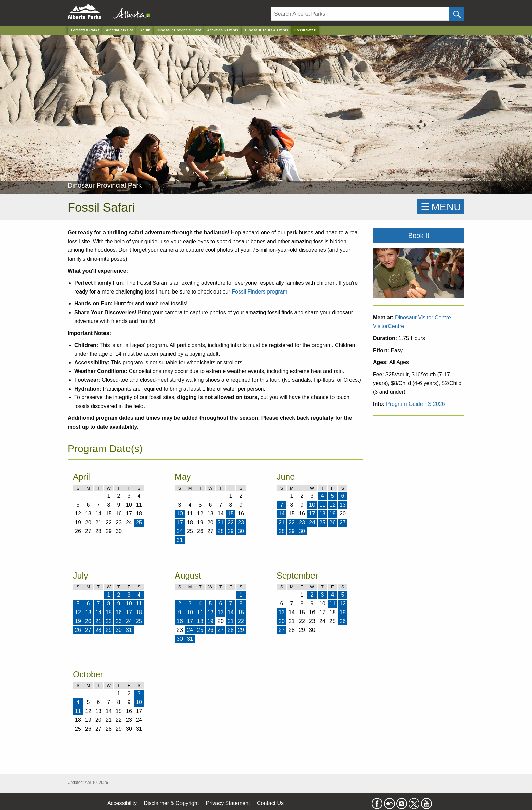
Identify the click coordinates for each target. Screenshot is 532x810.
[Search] (360, 14)
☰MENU (441, 207)
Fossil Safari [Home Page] (305, 30)
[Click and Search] (457, 14)
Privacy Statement (228, 803)
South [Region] (145, 30)
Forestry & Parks (85, 30)
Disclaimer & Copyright (172, 803)
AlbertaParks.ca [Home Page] (120, 30)
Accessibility (122, 803)
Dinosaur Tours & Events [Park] (267, 30)
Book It (419, 236)
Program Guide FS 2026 (415, 404)
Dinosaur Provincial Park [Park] (179, 30)
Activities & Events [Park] (223, 30)
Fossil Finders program (260, 292)
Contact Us (270, 803)
